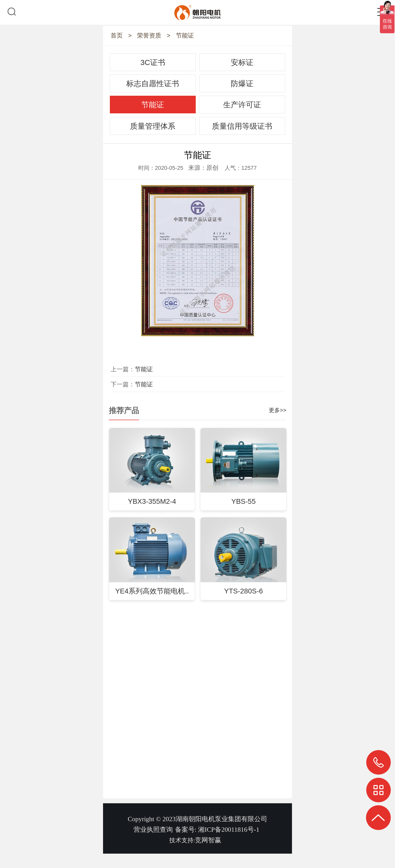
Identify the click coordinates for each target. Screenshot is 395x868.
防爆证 (242, 84)
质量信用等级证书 (242, 126)
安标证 (242, 62)
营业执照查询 (153, 844)
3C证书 (153, 62)
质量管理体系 (153, 126)
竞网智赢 (208, 855)
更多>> (278, 410)
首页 (117, 35)
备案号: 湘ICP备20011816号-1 (217, 844)
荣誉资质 (149, 35)
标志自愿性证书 (153, 84)
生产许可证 (242, 105)
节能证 (185, 35)
